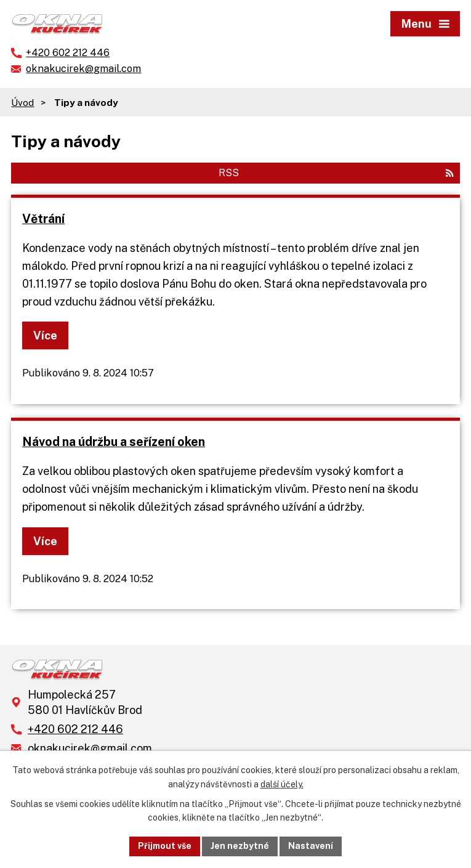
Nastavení (311, 846)
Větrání (43, 218)
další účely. (282, 784)
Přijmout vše (165, 846)
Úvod (22, 102)
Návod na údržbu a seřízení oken (114, 441)
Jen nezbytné (240, 846)
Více (45, 335)
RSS (336, 173)
